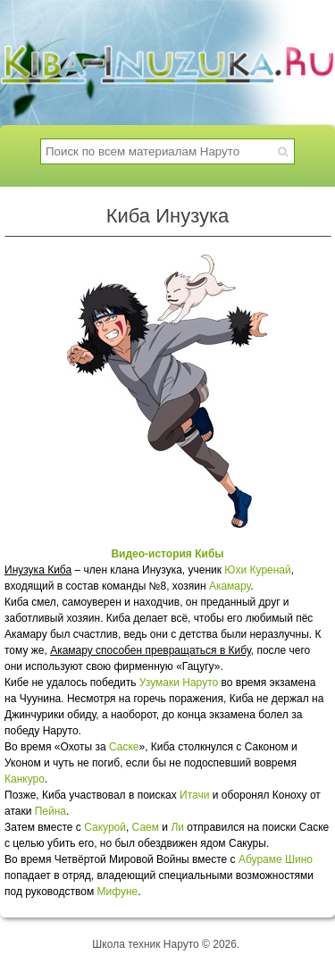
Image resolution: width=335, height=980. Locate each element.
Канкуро (25, 779)
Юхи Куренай (257, 570)
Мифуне (118, 892)
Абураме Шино (276, 859)
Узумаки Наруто (179, 683)
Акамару (230, 586)
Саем (146, 827)
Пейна (50, 811)
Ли (177, 827)
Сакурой (105, 827)
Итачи (194, 795)
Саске (124, 747)
